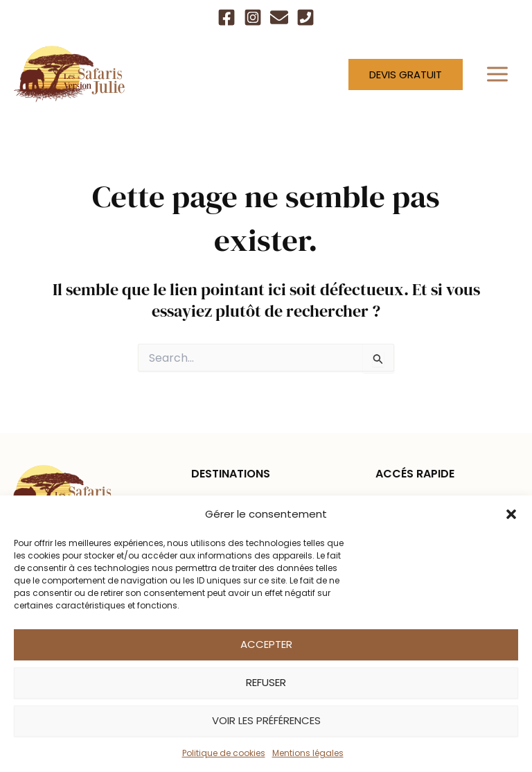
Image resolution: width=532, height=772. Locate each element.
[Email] (279, 17)
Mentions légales (308, 753)
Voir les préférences (266, 720)
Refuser (266, 682)
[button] (511, 514)
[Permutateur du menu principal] (497, 74)
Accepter (266, 644)
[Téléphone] (305, 17)
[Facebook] (227, 17)
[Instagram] (253, 17)
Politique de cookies (224, 753)
